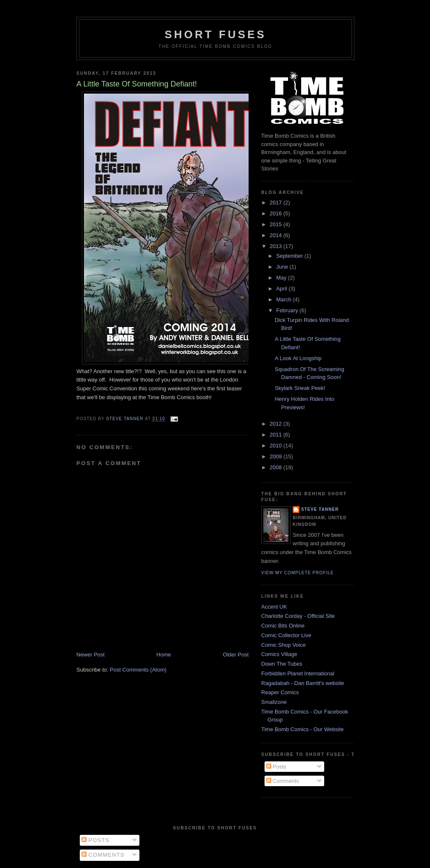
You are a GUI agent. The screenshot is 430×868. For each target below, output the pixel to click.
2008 (277, 467)
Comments (283, 781)
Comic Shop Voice (283, 645)
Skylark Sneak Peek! (300, 388)
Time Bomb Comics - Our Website (303, 729)
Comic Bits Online (283, 626)
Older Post (236, 655)
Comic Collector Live (286, 635)
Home (164, 655)
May (282, 278)
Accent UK (274, 607)
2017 (277, 203)
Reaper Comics (280, 692)
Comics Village (279, 654)
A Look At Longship (298, 358)
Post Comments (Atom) (138, 670)
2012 (277, 424)
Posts (276, 767)
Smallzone (274, 702)
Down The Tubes (282, 664)
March (285, 299)
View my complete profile (298, 573)
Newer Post (90, 655)
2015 (277, 224)
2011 (277, 435)
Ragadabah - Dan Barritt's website (303, 683)
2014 (277, 235)
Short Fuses (215, 34)
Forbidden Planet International (298, 673)
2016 (277, 213)
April (283, 289)
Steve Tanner (320, 509)
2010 (277, 446)
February (288, 310)
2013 (277, 246)
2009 (277, 456)
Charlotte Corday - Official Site (298, 616)
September (290, 256)
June (283, 267)
